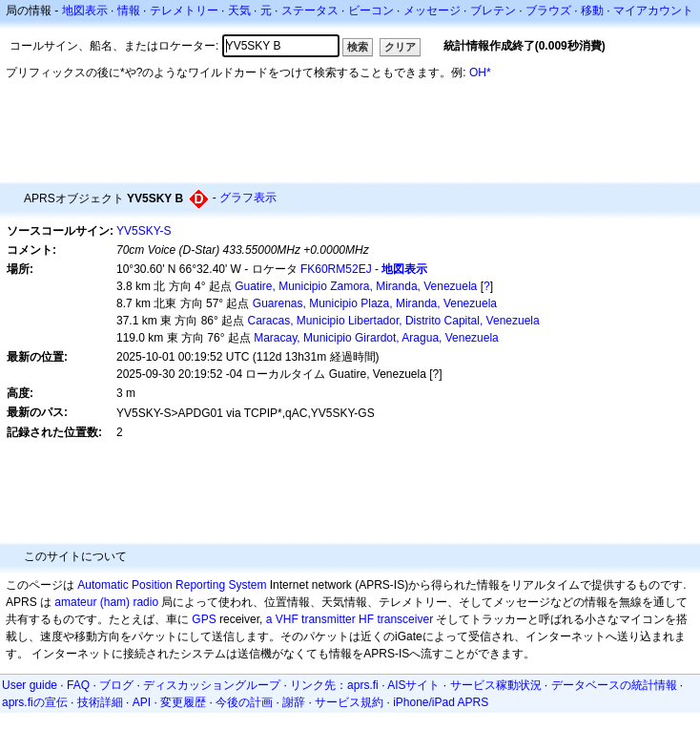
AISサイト (413, 685)
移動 (592, 10)
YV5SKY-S (144, 231)
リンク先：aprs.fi (334, 685)
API (142, 702)
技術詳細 (100, 702)
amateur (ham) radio (106, 602)
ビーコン (371, 10)
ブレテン (493, 10)
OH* (480, 73)
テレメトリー (184, 10)
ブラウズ (548, 10)
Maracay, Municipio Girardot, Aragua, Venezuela (376, 338)
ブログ (116, 685)
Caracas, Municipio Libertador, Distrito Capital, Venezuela (394, 321)
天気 (239, 10)
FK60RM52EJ (336, 269)
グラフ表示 (248, 198)
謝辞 (294, 702)
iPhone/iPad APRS (441, 702)
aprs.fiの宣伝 (35, 702)
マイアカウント (653, 10)
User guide (30, 685)
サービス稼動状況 (496, 685)
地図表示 (85, 10)
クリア (400, 47)
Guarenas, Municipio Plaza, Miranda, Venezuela (375, 303)
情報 (129, 10)
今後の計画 (244, 702)
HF (366, 619)
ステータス (310, 10)
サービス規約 (349, 702)
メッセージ (432, 10)
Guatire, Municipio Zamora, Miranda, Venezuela (356, 286)
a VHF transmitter (311, 619)
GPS (204, 619)
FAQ (78, 685)
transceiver (405, 619)
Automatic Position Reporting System (172, 585)
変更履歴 (183, 702)
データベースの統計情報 (614, 685)
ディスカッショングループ (212, 685)
